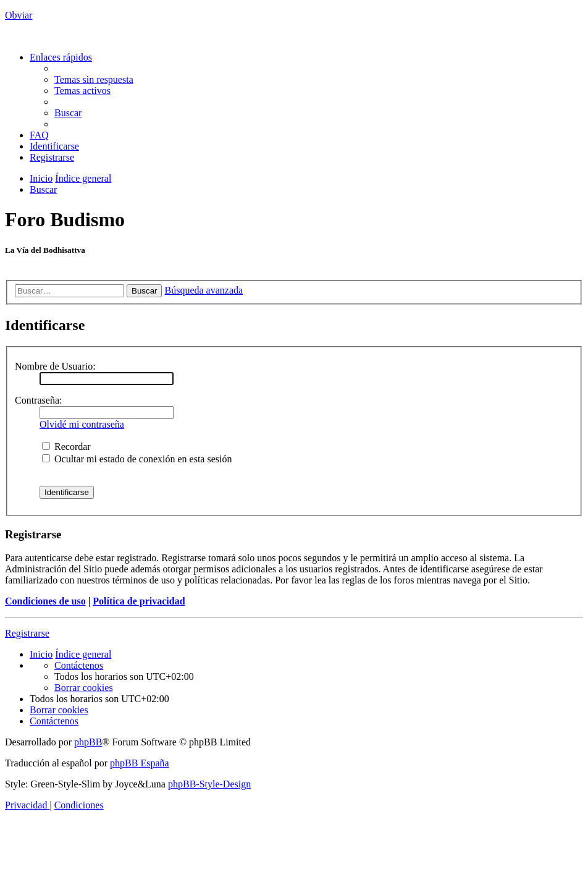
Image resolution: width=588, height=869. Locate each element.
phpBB (88, 742)
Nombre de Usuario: (55, 366)
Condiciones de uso (45, 601)
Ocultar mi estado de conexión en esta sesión (137, 459)
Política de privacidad (139, 601)
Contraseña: (38, 400)
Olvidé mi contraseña (82, 424)
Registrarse (27, 633)
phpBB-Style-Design (209, 784)
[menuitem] (94, 79)
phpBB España (140, 763)
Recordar (66, 447)
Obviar (19, 15)
